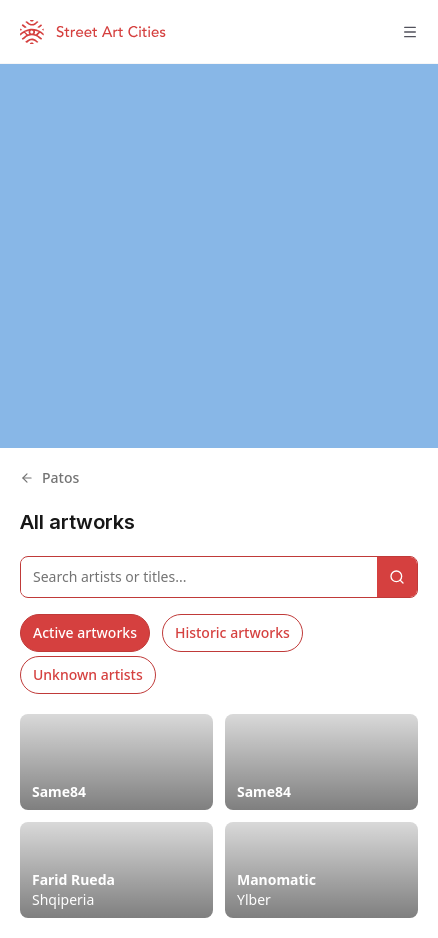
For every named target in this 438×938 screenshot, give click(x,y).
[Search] (397, 577)
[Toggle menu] (410, 32)
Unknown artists (88, 674)
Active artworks (85, 632)
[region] (219, 256)
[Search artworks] (199, 577)
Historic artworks (232, 632)
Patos (49, 477)
